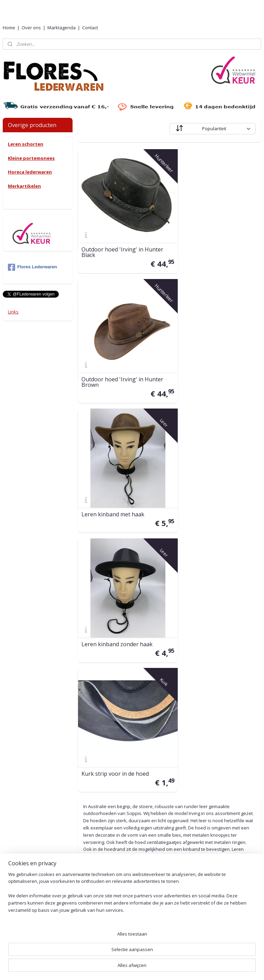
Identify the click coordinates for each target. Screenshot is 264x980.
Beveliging (190, 817)
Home (9, 28)
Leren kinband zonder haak (212, 362)
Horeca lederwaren (30, 172)
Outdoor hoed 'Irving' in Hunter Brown (217, 241)
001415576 (130, 804)
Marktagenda (62, 28)
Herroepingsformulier (202, 850)
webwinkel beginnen (152, 967)
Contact (90, 28)
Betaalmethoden (197, 761)
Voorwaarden (194, 801)
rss (126, 967)
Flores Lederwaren (32, 267)
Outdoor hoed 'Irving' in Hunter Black (123, 241)
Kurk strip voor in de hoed (115, 481)
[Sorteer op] (213, 129)
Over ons (31, 28)
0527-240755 (115, 773)
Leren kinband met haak (113, 362)
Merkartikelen (24, 186)
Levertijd (188, 719)
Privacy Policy (194, 809)
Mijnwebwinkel (212, 967)
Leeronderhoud (196, 858)
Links (13, 312)
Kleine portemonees (31, 158)
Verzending (191, 727)
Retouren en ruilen (199, 753)
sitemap (111, 967)
